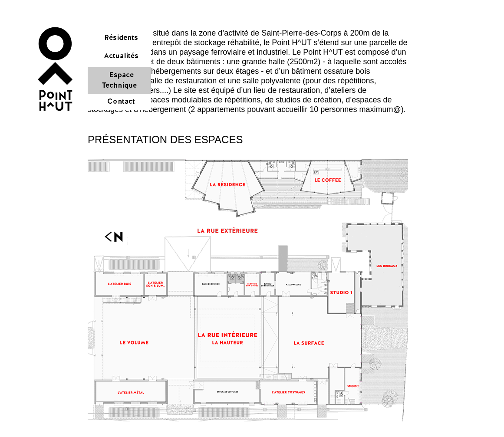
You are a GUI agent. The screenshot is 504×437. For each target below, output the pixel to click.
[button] (55, 69)
